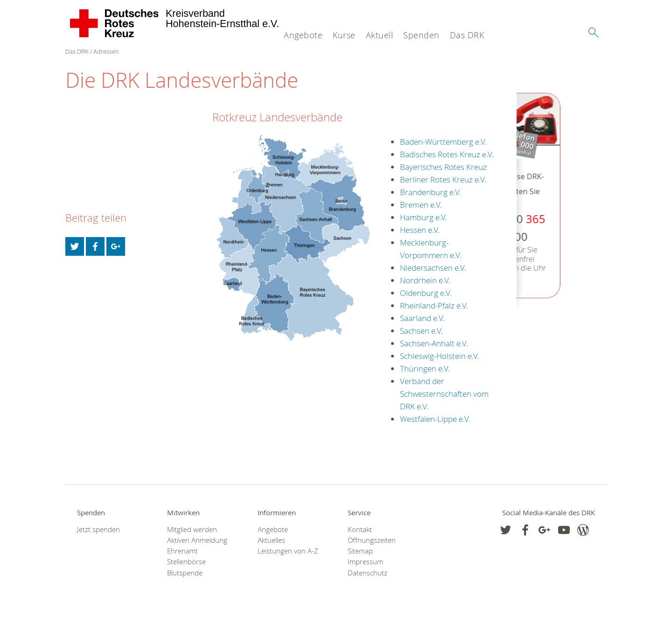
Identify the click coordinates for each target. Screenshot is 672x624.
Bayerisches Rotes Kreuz (443, 167)
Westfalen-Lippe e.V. (435, 419)
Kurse (344, 35)
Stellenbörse (186, 562)
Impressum (365, 562)
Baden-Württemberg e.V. (443, 142)
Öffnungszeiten (372, 540)
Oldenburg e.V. (426, 293)
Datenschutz (367, 573)
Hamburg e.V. (423, 217)
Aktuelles (271, 540)
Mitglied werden (192, 529)
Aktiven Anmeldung (197, 540)
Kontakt (360, 529)
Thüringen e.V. (425, 368)
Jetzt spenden (98, 529)
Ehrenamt (182, 551)
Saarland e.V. (422, 318)
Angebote (303, 35)
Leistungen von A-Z (288, 551)
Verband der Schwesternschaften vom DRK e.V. (444, 394)
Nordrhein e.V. (425, 280)
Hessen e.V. (420, 230)
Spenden (421, 35)
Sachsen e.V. (421, 331)
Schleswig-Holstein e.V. (440, 356)
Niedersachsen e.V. (433, 268)
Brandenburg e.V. (430, 192)
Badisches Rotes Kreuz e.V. (447, 154)
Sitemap (360, 551)
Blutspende (185, 573)
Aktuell (380, 35)
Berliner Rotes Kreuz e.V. (443, 179)
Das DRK (467, 35)
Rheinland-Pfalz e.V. (434, 305)
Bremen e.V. (421, 205)
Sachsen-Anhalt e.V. (434, 343)
